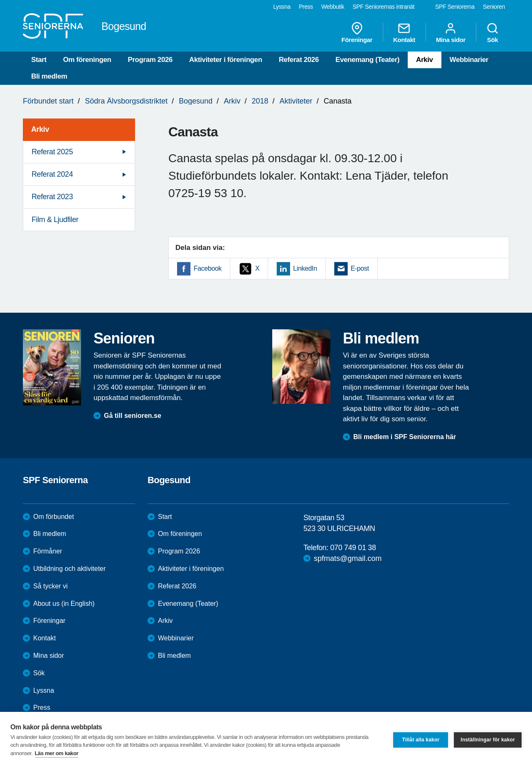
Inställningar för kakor (488, 740)
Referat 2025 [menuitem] (52, 152)
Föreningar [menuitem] (357, 32)
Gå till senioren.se (133, 416)
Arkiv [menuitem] (40, 129)
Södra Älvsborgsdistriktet (126, 101)
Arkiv (425, 60)
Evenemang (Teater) (367, 60)
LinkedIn (305, 268)
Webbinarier (469, 60)
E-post (360, 268)
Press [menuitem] (306, 7)
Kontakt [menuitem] (404, 32)
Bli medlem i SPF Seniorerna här (405, 437)
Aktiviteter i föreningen (226, 60)
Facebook (208, 268)
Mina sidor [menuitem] (451, 32)
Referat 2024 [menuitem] (52, 174)
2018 (260, 101)
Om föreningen (87, 60)
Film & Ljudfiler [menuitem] (55, 220)
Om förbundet (54, 517)
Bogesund (196, 101)
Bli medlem (49, 76)
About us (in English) (64, 604)
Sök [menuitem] (493, 32)
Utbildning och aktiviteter (69, 569)
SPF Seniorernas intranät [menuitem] (383, 7)
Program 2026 (150, 60)
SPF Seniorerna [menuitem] (455, 7)
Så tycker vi (50, 586)
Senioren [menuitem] (494, 7)
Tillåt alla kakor (421, 740)
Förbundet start (48, 101)
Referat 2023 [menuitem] (52, 197)
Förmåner (48, 551)
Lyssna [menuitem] (282, 7)
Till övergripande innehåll (0, 0)
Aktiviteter (296, 101)
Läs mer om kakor (57, 753)
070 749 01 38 (353, 548)
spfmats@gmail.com (348, 558)
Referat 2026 (299, 60)
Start (39, 60)
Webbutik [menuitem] (333, 7)
